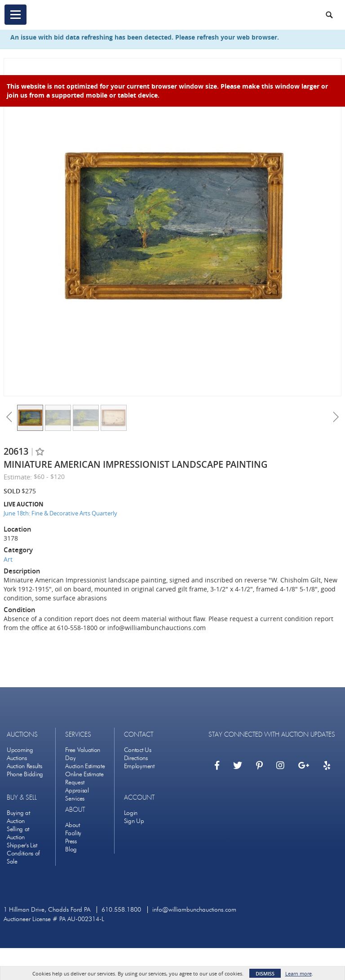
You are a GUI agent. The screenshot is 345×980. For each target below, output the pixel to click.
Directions (136, 758)
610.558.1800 (121, 910)
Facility (73, 833)
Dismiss (265, 973)
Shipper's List (22, 845)
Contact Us (138, 750)
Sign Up (134, 821)
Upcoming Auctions (20, 754)
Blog (71, 849)
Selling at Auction (18, 833)
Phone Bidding (25, 774)
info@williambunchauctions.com (194, 910)
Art (8, 559)
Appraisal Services (77, 794)
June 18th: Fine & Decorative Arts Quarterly (60, 513)
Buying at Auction (18, 817)
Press (71, 841)
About (73, 825)
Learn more (299, 973)
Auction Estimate (85, 766)
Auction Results (24, 766)
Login (131, 813)
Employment (139, 766)
